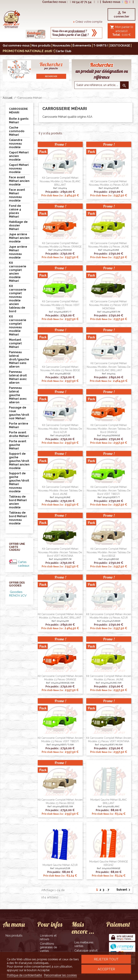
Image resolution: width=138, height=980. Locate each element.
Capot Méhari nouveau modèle (19, 168)
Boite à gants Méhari (19, 121)
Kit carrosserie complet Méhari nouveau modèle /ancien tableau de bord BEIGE (109, 552)
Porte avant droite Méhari (19, 434)
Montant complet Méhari (15, 343)
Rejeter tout (106, 959)
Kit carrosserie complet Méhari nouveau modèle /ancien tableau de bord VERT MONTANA (60, 552)
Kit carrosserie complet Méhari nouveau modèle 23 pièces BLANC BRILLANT (60, 181)
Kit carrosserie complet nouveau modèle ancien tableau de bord (18, 299)
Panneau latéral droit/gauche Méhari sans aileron (19, 359)
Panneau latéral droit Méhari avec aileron (18, 377)
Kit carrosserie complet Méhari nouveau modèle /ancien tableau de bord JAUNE (60, 491)
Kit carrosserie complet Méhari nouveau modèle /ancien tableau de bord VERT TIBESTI (109, 491)
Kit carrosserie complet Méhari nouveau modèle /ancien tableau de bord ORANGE (109, 429)
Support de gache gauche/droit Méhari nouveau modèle (19, 482)
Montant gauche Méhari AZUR (60, 865)
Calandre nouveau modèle (16, 144)
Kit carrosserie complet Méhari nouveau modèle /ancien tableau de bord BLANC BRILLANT (109, 367)
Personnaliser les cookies (60, 975)
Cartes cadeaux (24, 564)
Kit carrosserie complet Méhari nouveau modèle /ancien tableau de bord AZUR (60, 429)
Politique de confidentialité (25, 975)
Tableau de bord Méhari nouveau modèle (18, 518)
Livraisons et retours (48, 937)
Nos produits (14, 936)
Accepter (106, 969)
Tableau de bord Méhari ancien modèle (18, 502)
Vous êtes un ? (70, 31)
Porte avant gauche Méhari (18, 445)
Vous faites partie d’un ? (70, 35)
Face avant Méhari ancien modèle (19, 181)
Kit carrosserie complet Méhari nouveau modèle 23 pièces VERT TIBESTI (60, 305)
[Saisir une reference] (102, 85)
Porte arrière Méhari (19, 425)
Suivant (124, 890)
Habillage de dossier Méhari (18, 225)
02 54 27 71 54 (80, 2)
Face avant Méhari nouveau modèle (17, 195)
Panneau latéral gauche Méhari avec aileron (18, 395)
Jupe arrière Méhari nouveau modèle (18, 252)
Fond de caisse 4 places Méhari (15, 211)
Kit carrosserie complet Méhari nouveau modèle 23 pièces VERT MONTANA (109, 305)
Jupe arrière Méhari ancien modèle (19, 238)
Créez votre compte (88, 22)
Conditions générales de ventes (48, 947)
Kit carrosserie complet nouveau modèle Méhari (18, 325)
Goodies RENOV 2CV (18, 594)
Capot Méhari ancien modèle (19, 156)
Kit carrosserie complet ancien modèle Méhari (18, 272)
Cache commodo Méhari (17, 131)
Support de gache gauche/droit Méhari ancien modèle (19, 461)
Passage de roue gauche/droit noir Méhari (19, 413)
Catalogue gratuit (86, 951)
